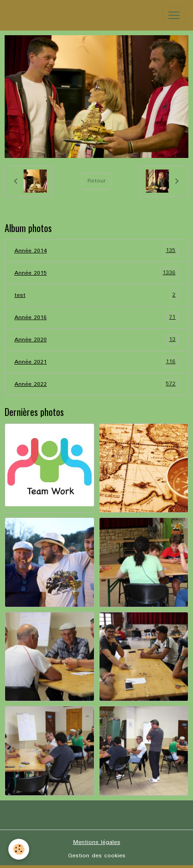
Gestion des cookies (97, 856)
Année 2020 (96, 340)
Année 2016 (96, 318)
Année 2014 (96, 251)
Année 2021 (96, 362)
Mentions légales (97, 842)
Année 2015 (96, 273)
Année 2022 (96, 384)
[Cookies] (19, 849)
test (96, 295)
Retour (96, 181)
